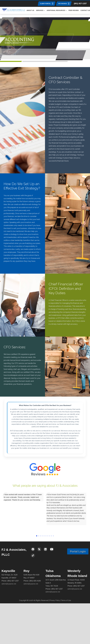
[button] (37, 536)
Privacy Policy (55, 600)
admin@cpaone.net (9, 584)
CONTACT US (85, 10)
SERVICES (40, 10)
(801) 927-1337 (80, 4)
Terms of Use (66, 600)
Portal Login (78, 551)
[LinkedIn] (45, 549)
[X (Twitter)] (39, 549)
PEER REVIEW (74, 10)
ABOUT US (30, 10)
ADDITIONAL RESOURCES (56, 10)
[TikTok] (33, 555)
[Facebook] (33, 549)
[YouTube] (52, 549)
